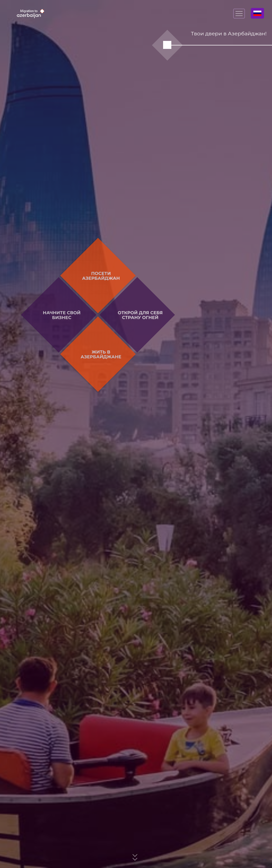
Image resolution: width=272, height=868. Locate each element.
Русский (257, 13)
